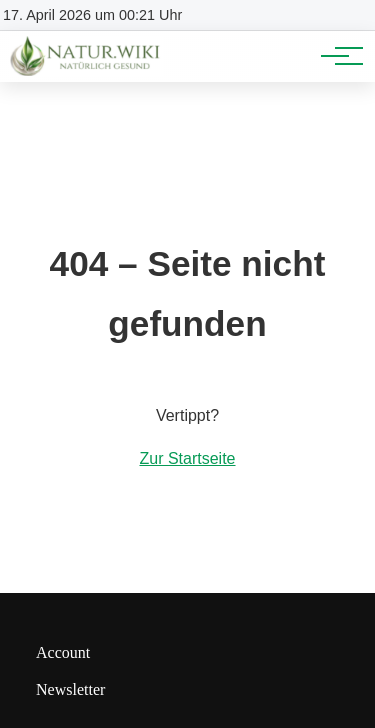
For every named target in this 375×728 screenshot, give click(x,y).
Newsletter (70, 689)
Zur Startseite (187, 458)
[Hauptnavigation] (335, 56)
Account (63, 652)
